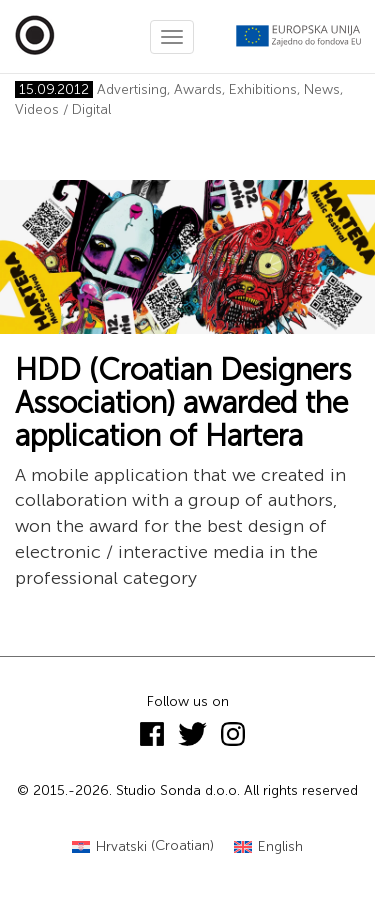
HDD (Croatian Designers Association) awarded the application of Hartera (183, 403)
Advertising (132, 89)
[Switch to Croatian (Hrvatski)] (143, 846)
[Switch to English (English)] (268, 846)
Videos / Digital (63, 109)
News (322, 89)
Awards (198, 89)
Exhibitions (263, 89)
